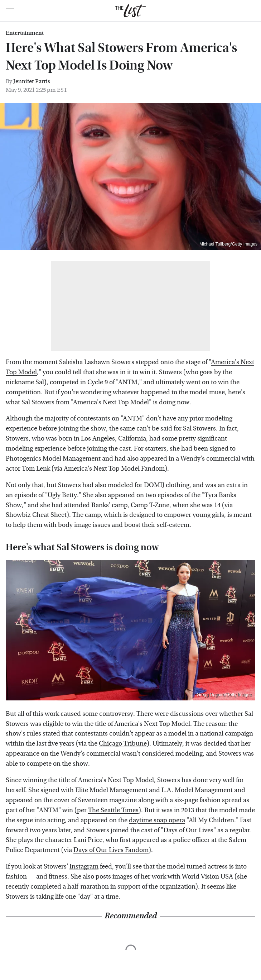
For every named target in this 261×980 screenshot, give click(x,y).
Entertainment (25, 33)
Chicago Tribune (123, 744)
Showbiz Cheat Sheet (36, 515)
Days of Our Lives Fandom (111, 850)
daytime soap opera (157, 820)
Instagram (84, 867)
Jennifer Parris (32, 81)
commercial (103, 754)
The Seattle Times (113, 810)
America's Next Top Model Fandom (114, 469)
